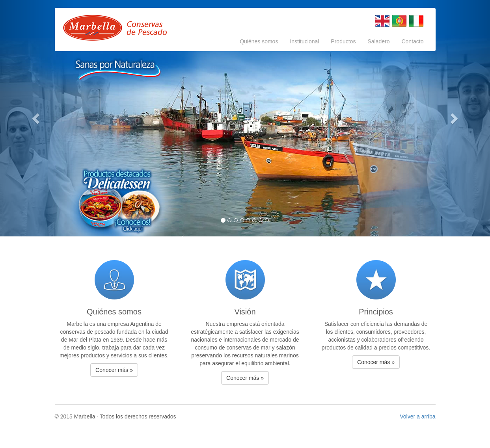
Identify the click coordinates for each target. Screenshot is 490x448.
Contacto (412, 41)
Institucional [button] (304, 41)
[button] (37, 118)
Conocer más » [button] (114, 370)
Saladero (378, 41)
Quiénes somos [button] (259, 41)
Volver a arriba (417, 416)
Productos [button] (343, 41)
